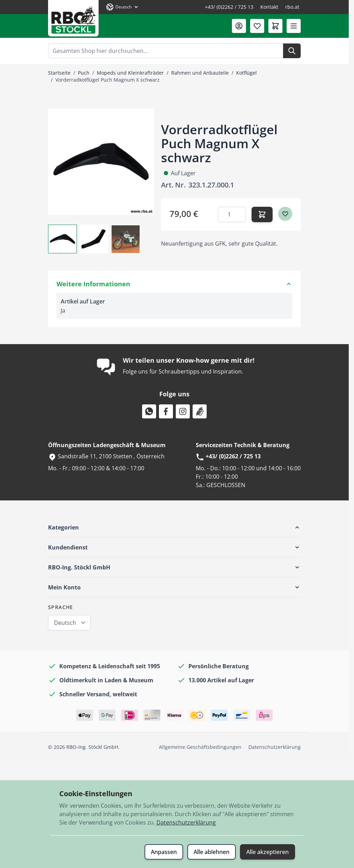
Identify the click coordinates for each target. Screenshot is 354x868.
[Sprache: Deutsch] (122, 7)
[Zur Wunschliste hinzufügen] (285, 214)
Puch (84, 73)
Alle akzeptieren (268, 852)
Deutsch (65, 623)
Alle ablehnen (212, 852)
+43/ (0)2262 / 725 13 (229, 7)
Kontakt (269, 7)
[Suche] (292, 51)
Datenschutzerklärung (275, 747)
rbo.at (292, 7)
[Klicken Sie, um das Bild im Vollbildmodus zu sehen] (101, 162)
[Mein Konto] (239, 26)
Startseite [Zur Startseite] (59, 73)
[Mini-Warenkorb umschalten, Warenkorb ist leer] (275, 26)
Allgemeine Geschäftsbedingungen (200, 747)
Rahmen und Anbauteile (200, 73)
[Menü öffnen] (294, 26)
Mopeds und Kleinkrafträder (130, 73)
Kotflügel (246, 73)
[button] (174, 527)
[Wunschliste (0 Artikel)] (257, 26)
